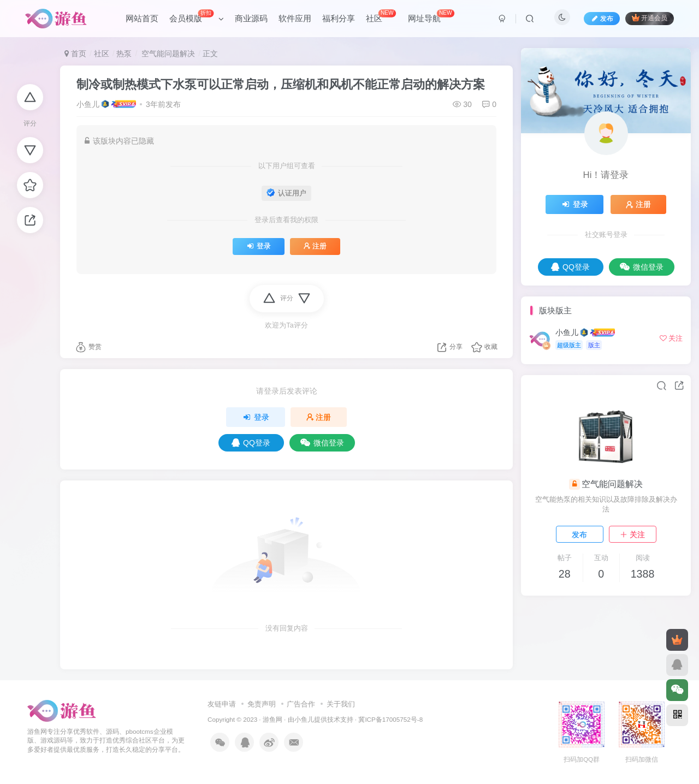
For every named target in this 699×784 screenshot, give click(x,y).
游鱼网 (273, 719)
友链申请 (222, 704)
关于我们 (341, 704)
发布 (579, 534)
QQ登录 (251, 443)
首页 (75, 54)
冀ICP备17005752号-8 (390, 719)
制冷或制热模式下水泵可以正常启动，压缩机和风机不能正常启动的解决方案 (281, 84)
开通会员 (650, 18)
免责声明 (262, 704)
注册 (315, 246)
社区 (102, 54)
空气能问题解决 (167, 54)
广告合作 (301, 704)
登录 (259, 246)
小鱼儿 (88, 104)
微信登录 (322, 443)
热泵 (124, 54)
